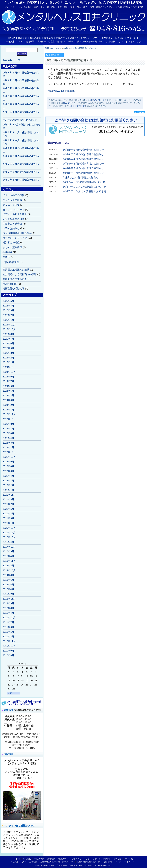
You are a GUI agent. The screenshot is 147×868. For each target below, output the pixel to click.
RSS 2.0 (67, 103)
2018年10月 (9, 537)
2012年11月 (9, 599)
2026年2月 (8, 315)
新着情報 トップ (11, 60)
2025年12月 (9, 325)
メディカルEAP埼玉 (102, 38)
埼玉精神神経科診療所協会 (17, 233)
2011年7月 (8, 622)
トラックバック (78, 106)
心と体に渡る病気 (12, 247)
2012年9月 (8, 603)
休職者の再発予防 (12, 224)
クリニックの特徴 (12, 200)
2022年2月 (8, 485)
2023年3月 (8, 443)
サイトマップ (135, 41)
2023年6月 (8, 433)
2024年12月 (9, 367)
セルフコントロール (14, 210)
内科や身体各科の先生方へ (90, 41)
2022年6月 (8, 471)
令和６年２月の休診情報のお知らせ (80, 48)
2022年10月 (9, 457)
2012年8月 (8, 608)
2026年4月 (8, 306)
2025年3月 (8, 353)
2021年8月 (8, 499)
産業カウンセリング (80, 38)
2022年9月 (8, 462)
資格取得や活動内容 (14, 289)
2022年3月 (8, 481)
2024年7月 (8, 381)
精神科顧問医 (12, 262)
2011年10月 (9, 618)
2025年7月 (8, 339)
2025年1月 (8, 362)
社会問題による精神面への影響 (20, 274)
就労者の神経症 (11, 243)
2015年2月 (8, 566)
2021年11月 (9, 495)
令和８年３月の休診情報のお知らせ (83, 164)
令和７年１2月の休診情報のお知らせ (84, 182)
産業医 (6, 257)
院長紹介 (120, 38)
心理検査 (7, 252)
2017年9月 (8, 551)
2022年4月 (8, 476)
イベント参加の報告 (14, 195)
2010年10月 (9, 646)
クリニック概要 (11, 205)
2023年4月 (8, 438)
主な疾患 (10, 41)
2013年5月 (8, 585)
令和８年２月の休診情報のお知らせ (83, 168)
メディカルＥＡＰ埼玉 (15, 214)
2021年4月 (8, 514)
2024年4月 (8, 396)
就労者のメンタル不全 (15, 238)
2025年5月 (8, 348)
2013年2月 (8, 594)
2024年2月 (8, 405)
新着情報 (22, 38)
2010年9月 (8, 651)
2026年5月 (8, 301)
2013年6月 (8, 580)
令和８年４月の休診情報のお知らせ (83, 159)
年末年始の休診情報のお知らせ (81, 178)
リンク (122, 41)
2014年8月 (8, 575)
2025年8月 (8, 334)
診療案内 (48, 38)
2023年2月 (8, 447)
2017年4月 (8, 556)
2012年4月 (8, 613)
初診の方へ (61, 38)
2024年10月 (9, 372)
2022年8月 (8, 466)
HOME (12, 38)
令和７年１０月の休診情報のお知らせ (85, 191)
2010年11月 (9, 641)
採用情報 (111, 41)
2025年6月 (8, 344)
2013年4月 (8, 589)
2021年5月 (8, 509)
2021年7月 (8, 504)
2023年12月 (9, 414)
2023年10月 (9, 419)
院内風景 (30, 41)
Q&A (20, 41)
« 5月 (10, 693)
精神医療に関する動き (15, 279)
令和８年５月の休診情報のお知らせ (83, 154)
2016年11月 (9, 561)
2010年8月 (8, 655)
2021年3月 (8, 518)
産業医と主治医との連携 (16, 270)
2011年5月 (8, 632)
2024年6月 (8, 386)
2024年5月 (8, 391)
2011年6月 (8, 627)
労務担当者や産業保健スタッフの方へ (56, 41)
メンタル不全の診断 (14, 219)
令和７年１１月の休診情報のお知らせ (85, 187)
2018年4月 (8, 542)
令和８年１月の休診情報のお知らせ (83, 173)
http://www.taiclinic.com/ (62, 91)
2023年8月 (8, 424)
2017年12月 (9, 547)
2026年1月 (8, 320)
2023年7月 (8, 429)
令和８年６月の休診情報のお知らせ (83, 150)
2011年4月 (8, 637)
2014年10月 (9, 570)
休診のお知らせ (97, 100)
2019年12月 (9, 533)
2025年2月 (8, 358)
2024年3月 (8, 400)
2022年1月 (8, 490)
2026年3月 (8, 310)
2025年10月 (9, 329)
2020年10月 (9, 528)
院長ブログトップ (53, 48)
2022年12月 (9, 452)
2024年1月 (8, 410)
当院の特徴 (35, 38)
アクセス (132, 38)
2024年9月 (8, 377)
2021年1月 (8, 523)
